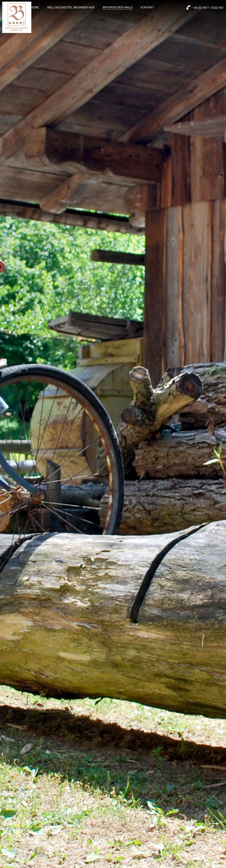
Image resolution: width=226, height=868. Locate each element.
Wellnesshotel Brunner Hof (71, 7)
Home (35, 7)
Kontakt (147, 7)
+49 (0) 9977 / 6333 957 (208, 8)
